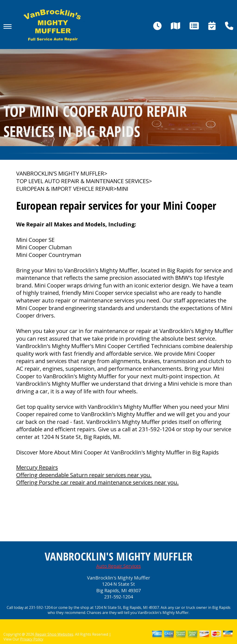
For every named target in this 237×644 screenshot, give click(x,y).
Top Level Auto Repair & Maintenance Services (83, 181)
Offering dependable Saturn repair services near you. (84, 475)
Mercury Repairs (37, 467)
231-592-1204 (157, 429)
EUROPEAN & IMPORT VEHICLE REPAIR (65, 189)
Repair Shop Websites (54, 634)
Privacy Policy (32, 639)
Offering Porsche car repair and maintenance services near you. (97, 482)
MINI (122, 189)
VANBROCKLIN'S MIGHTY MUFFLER (60, 173)
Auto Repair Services (119, 566)
